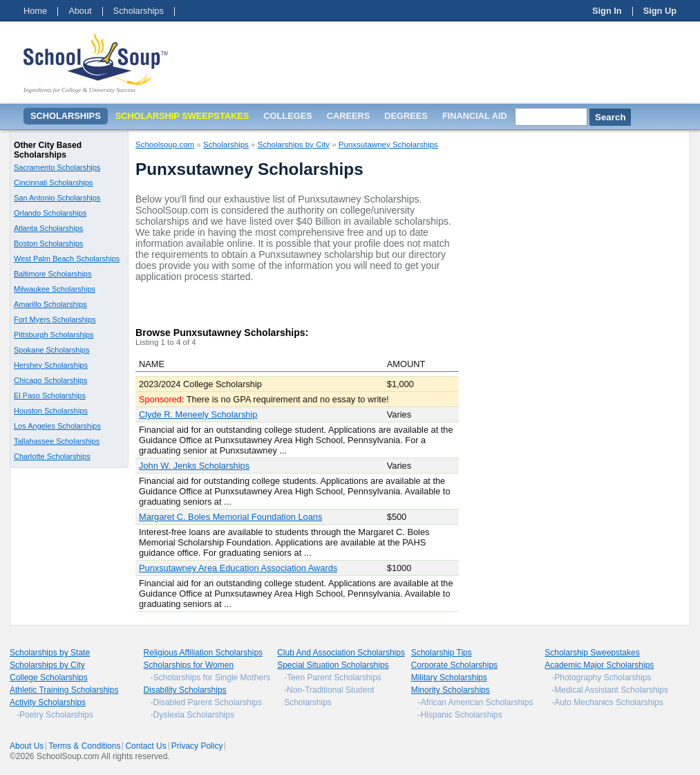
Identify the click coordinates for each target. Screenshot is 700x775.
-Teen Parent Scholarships (333, 678)
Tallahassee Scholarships (57, 441)
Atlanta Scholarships (48, 228)
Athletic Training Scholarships (64, 690)
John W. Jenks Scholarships (194, 466)
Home (35, 11)
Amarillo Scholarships (50, 304)
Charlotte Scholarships (52, 456)
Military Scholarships (449, 678)
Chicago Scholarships (50, 380)
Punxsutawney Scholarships (388, 144)
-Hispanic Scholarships (460, 715)
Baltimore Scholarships (53, 274)
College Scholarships (49, 678)
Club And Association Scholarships (341, 653)
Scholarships (139, 11)
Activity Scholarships (48, 702)
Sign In (607, 11)
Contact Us (145, 746)
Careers (349, 116)
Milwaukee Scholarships (55, 289)
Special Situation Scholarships (333, 665)
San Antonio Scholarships (57, 198)
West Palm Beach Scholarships (67, 259)
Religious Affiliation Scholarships (204, 653)
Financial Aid (475, 116)
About (80, 11)
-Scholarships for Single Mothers (210, 678)
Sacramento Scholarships (57, 167)
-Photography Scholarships (601, 678)
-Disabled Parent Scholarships (206, 702)
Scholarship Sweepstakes (592, 653)
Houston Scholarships (51, 411)
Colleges (287, 116)
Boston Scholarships (48, 243)
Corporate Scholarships (454, 665)
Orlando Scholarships (50, 213)
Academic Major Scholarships (599, 665)
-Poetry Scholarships (55, 715)
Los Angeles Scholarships (57, 426)
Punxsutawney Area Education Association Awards (238, 568)
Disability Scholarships (185, 690)
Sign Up (660, 11)
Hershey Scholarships (51, 365)
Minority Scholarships (451, 690)
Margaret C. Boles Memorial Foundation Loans (230, 517)
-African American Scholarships (476, 702)
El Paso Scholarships (50, 395)
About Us (27, 746)
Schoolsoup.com (165, 144)
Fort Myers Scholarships (55, 319)
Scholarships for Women (189, 665)
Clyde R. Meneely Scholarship (198, 414)
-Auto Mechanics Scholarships (607, 702)
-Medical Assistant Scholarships (610, 690)
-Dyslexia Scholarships (192, 715)
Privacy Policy (197, 746)
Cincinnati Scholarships (53, 183)
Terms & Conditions (84, 746)
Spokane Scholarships (51, 350)
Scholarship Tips (442, 653)
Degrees (406, 116)
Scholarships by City (294, 144)
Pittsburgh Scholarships (54, 335)
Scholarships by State (50, 653)
